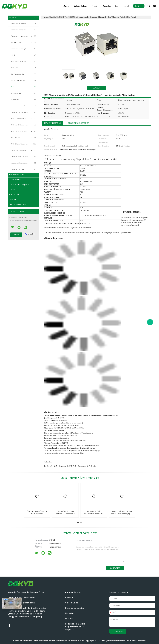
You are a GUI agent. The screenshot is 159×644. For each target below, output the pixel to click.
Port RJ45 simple (24, 43)
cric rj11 (24, 55)
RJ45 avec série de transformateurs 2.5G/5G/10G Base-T (24, 131)
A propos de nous (17, 175)
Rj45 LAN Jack (24, 87)
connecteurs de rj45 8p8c (87, 466)
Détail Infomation (53, 123)
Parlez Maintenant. (18, 204)
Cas (117, 6)
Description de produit (79, 123)
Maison (66, 6)
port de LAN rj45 (51, 466)
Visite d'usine (15, 180)
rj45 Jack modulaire (24, 74)
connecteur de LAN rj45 (67, 466)
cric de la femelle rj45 (24, 81)
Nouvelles (107, 6)
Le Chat (139, 6)
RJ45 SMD (24, 68)
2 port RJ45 (24, 100)
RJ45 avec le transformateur (24, 62)
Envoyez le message (118, 631)
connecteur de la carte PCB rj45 (24, 106)
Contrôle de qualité (74, 608)
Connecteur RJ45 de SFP (24, 157)
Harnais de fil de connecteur (24, 163)
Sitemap (69, 619)
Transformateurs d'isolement (24, 150)
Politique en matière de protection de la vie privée (75, 627)
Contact (126, 6)
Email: (22, 603)
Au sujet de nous (80, 6)
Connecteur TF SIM (24, 169)
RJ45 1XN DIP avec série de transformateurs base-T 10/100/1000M (24, 119)
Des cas (12, 199)
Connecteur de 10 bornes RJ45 (24, 112)
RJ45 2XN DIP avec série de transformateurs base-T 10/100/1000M (24, 125)
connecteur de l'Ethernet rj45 (24, 24)
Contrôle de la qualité (20, 185)
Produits (95, 6)
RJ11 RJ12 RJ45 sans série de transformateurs (24, 144)
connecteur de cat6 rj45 (24, 49)
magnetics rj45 (24, 93)
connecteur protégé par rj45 (24, 30)
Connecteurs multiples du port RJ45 (24, 36)
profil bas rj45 (24, 138)
